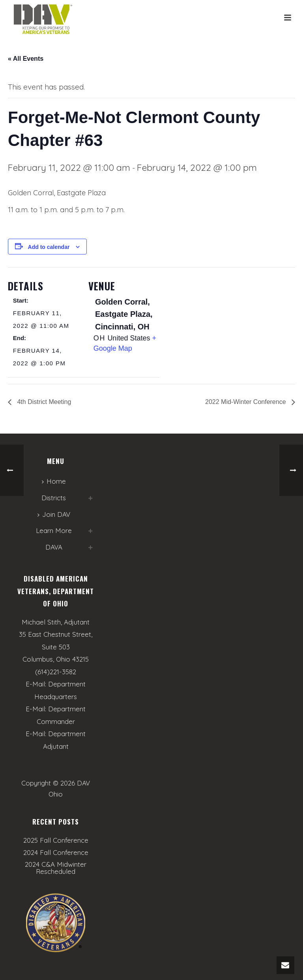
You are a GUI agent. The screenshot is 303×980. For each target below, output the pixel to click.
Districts (54, 498)
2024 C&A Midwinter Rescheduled (56, 868)
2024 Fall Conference (56, 853)
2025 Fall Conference (56, 840)
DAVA (54, 547)
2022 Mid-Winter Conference (246, 402)
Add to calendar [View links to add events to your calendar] (49, 247)
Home (54, 481)
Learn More (54, 530)
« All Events (26, 59)
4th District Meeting (43, 402)
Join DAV (54, 514)
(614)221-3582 (56, 672)
